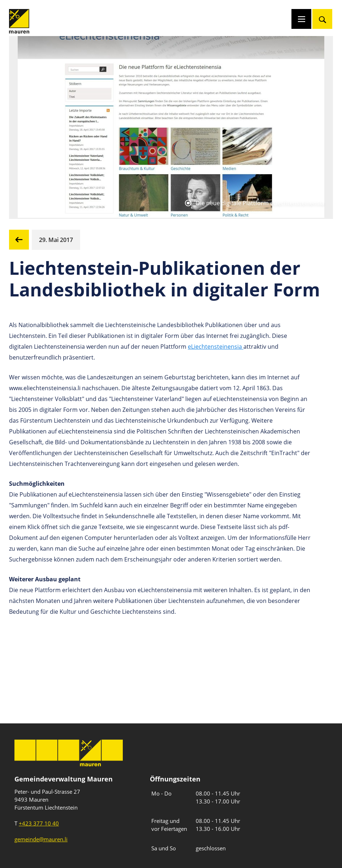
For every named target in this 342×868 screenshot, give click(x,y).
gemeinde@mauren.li (41, 839)
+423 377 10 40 (39, 823)
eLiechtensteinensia (216, 347)
